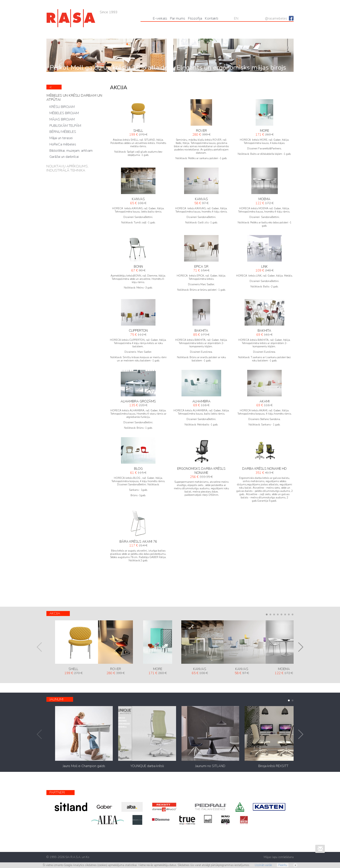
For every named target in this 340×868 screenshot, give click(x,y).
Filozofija (195, 18)
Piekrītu (283, 865)
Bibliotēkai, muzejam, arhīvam (71, 151)
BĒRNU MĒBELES (63, 132)
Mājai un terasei (61, 138)
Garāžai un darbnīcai (64, 157)
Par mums (178, 18)
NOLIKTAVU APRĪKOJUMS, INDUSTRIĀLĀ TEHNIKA (67, 168)
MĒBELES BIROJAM (64, 113)
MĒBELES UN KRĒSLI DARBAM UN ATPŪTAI (74, 97)
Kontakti (212, 18)
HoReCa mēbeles (63, 144)
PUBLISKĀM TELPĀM (65, 126)
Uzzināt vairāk (263, 865)
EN (236, 18)
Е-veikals (160, 18)
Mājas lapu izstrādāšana (279, 857)
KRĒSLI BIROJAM (62, 107)
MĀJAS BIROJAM (62, 119)
